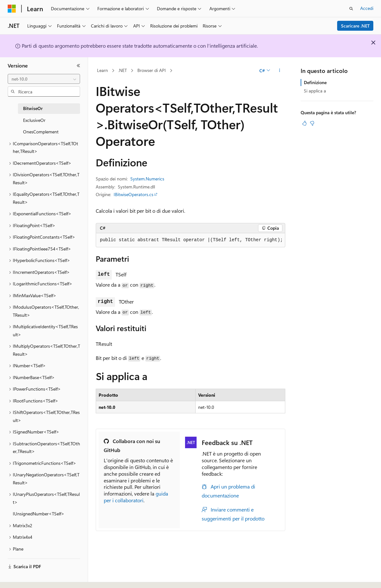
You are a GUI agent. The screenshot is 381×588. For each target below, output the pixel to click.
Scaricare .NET (355, 26)
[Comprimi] (78, 66)
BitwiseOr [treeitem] (33, 108)
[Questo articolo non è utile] (312, 123)
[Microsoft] (12, 9)
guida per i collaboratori (136, 497)
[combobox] (44, 79)
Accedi (367, 8)
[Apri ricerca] (351, 9)
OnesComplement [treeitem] (41, 132)
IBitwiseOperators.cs (134, 194)
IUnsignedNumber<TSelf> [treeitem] (39, 514)
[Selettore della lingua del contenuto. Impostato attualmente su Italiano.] (22, 577)
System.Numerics (147, 179)
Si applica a (315, 91)
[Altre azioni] (280, 71)
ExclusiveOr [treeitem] (34, 120)
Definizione (315, 82)
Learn (102, 70)
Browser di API (152, 70)
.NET (122, 70)
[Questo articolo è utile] (304, 123)
